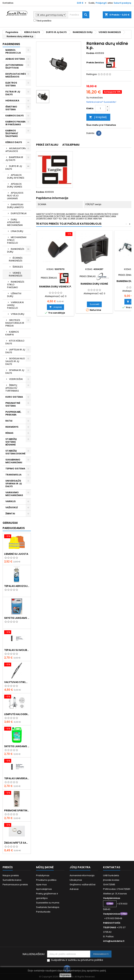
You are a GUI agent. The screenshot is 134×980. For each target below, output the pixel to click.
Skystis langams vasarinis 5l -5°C (17, 746)
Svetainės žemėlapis (48, 907)
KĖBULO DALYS (14, 142)
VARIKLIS (11, 501)
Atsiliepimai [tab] (71, 145)
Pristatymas (43, 875)
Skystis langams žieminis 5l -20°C (17, 618)
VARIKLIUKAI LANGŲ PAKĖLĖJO (15, 305)
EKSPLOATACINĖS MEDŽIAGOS (16, 75)
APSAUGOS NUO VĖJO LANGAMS (15, 196)
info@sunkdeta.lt (114, 941)
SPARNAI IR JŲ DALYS (15, 372)
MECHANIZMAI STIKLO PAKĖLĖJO (17, 240)
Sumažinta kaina (12, 880)
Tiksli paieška (42, 21)
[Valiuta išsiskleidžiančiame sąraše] (82, 3)
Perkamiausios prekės (15, 885)
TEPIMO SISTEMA (15, 469)
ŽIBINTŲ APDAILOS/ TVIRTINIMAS (12, 388)
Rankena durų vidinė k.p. (55, 287)
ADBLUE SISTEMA (15, 59)
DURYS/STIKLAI (19, 213)
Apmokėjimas (44, 889)
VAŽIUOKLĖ (12, 507)
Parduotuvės (43, 912)
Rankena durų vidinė (94, 284)
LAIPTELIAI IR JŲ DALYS (15, 351)
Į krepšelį (98, 117)
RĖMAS (9, 433)
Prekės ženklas (95, 63)
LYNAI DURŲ (17, 231)
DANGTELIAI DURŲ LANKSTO (15, 206)
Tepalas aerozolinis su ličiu (17, 586)
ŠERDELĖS (18, 267)
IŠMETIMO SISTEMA (11, 108)
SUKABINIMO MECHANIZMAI (14, 461)
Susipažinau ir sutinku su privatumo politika (77, 960)
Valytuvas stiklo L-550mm (17, 682)
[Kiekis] (100, 108)
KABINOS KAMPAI (12, 333)
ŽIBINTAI (10, 514)
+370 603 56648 (113, 918)
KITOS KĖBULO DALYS (15, 342)
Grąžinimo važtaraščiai (83, 885)
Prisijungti (101, 3)
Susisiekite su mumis (48, 903)
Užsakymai (76, 880)
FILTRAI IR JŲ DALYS (13, 93)
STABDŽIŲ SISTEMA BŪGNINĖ (11, 442)
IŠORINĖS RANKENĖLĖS (16, 259)
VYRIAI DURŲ (18, 314)
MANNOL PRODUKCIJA (13, 51)
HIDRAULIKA (12, 101)
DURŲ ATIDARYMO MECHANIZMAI (15, 222)
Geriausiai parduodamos (14, 525)
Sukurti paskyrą (122, 3)
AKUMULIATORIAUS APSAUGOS (18, 150)
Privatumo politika (46, 880)
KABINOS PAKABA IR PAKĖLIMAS (15, 123)
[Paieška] (79, 15)
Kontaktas (8, 3)
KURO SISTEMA (14, 397)
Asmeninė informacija (82, 875)
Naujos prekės (11, 875)
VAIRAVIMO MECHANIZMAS (14, 494)
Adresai (74, 889)
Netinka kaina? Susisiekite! (101, 102)
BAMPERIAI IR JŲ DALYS (14, 159)
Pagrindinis (11, 44)
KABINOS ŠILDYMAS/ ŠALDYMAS (12, 133)
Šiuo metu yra (95, 125)
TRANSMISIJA (13, 475)
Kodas (90, 53)
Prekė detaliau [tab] (47, 145)
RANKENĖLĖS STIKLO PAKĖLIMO (16, 285)
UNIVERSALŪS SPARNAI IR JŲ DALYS (14, 484)
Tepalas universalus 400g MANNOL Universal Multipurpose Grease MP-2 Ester (17, 778)
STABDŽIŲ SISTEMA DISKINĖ (15, 452)
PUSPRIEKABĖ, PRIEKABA (13, 413)
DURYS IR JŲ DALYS (14, 168)
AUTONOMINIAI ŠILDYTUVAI (14, 66)
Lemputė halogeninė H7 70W (17, 714)
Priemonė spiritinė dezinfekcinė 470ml (17, 810)
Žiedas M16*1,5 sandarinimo (17, 843)
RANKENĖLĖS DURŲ (16, 250)
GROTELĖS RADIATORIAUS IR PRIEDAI (15, 323)
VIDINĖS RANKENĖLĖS (16, 274)
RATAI (9, 421)
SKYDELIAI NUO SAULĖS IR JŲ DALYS (15, 361)
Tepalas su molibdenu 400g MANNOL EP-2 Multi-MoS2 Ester (17, 650)
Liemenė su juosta (16, 554)
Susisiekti (95, 304)
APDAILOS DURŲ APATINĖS (16, 176)
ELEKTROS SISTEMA (11, 84)
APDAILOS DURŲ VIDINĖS (15, 185)
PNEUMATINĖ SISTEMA (13, 404)
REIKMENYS (12, 427)
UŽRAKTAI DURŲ (14, 295)
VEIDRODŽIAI (16, 379)
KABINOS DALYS (15, 116)
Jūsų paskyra (80, 867)
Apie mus (41, 885)
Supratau (65, 975)
